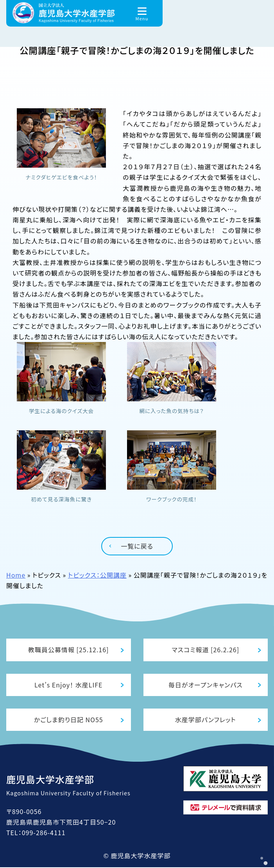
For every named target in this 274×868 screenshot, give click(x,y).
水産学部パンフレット (206, 720)
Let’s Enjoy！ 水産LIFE (68, 684)
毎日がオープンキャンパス (206, 684)
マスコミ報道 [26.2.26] (205, 649)
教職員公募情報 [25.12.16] (69, 649)
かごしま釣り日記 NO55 (69, 720)
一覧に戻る (137, 544)
